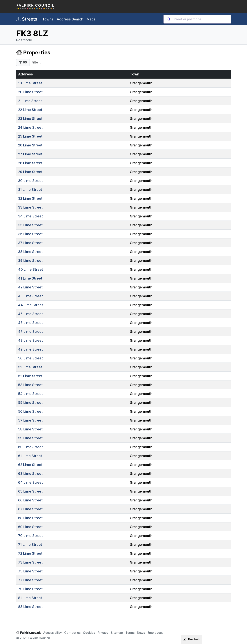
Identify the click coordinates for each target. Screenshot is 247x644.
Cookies (89, 633)
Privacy (103, 633)
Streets (27, 19)
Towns (48, 19)
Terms (130, 633)
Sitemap (117, 633)
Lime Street (30, 83)
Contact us (72, 633)
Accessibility (52, 633)
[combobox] (197, 19)
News (141, 633)
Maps (91, 19)
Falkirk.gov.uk (28, 633)
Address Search (70, 19)
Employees (155, 633)
